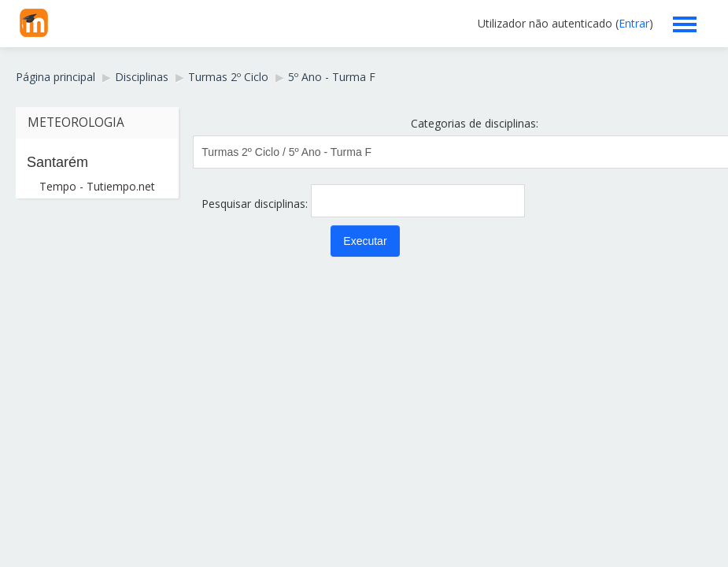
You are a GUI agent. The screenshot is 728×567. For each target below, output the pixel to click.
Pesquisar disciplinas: (256, 204)
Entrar (634, 23)
